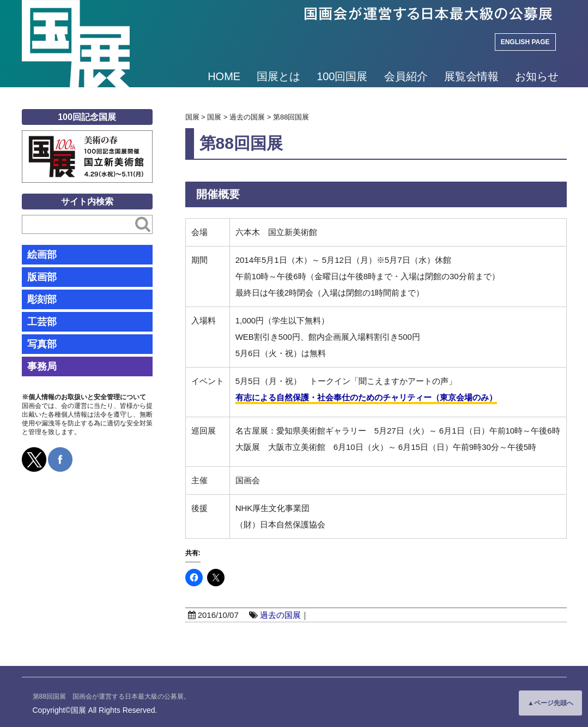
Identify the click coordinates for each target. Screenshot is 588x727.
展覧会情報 (471, 76)
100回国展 (342, 76)
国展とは (278, 76)
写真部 (42, 344)
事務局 (42, 366)
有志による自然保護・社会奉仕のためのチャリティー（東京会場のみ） (366, 397)
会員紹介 (406, 76)
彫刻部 (42, 299)
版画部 (42, 277)
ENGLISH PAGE (525, 42)
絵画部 (42, 255)
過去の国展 (280, 615)
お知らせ (537, 76)
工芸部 (42, 322)
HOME (224, 76)
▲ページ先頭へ (550, 703)
